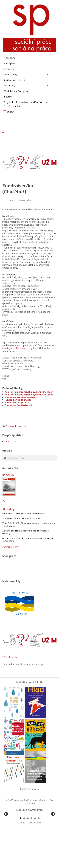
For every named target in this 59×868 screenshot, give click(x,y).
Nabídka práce (24, 200)
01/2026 (8, 475)
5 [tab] (35, 855)
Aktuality (8, 509)
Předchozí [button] (6, 832)
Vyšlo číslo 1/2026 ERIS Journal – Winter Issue (24, 514)
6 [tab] (39, 855)
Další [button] (53, 832)
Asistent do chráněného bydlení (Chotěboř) (29, 392)
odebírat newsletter (15, 426)
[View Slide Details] (15, 833)
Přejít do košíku (10, 657)
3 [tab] (28, 855)
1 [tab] (21, 855)
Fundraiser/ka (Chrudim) (18, 400)
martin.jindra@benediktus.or (17, 348)
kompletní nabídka (30, 789)
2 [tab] (24, 855)
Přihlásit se (10, 442)
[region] (29, 833)
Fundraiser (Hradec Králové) (20, 397)
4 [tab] (31, 855)
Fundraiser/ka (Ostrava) (18, 405)
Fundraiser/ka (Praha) (17, 402)
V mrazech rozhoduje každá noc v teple (21, 518)
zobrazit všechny (11, 547)
